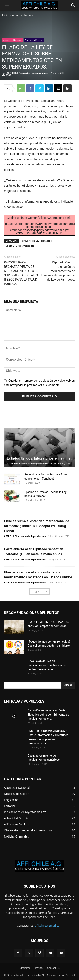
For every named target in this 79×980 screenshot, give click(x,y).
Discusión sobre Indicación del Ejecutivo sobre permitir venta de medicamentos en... (48, 715)
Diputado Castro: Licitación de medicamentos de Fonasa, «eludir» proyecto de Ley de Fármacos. (58, 271)
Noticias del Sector (34, 40)
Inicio (5, 15)
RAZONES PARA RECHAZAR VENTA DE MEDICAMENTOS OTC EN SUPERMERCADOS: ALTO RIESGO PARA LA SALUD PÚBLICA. (21, 273)
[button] (7, 5)
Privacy (39, 968)
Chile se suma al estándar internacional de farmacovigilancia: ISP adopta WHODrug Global (37, 526)
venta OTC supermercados (20, 246)
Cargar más (39, 591)
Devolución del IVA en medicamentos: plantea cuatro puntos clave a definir (47, 665)
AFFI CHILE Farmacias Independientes (27, 73)
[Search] (73, 5)
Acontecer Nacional (23, 15)
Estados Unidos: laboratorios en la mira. (39, 458)
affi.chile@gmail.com (48, 925)
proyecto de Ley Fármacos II (37, 241)
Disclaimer (25, 968)
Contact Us (53, 968)
